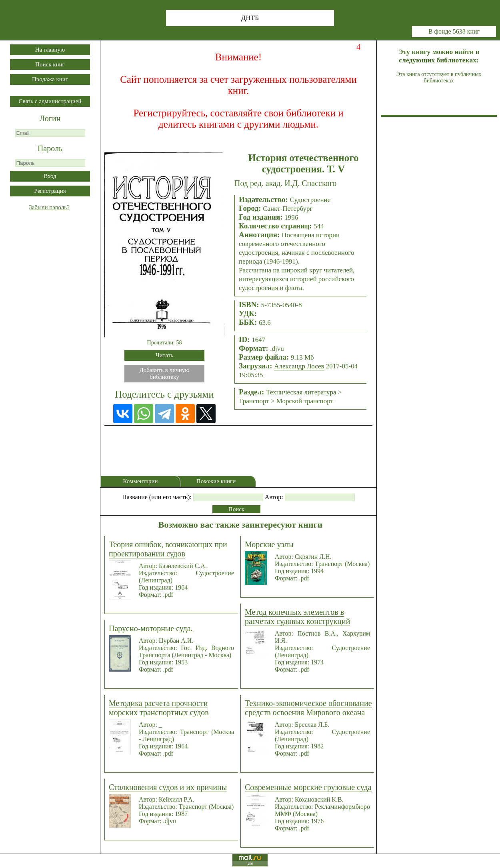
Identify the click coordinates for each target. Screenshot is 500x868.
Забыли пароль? (49, 207)
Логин (50, 118)
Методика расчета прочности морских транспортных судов (159, 708)
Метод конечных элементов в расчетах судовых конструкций (297, 617)
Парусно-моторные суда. (151, 628)
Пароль (50, 148)
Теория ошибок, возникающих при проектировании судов (168, 549)
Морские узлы (269, 544)
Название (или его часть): (157, 497)
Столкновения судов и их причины (168, 787)
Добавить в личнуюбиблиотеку (165, 373)
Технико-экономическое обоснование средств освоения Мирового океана (308, 708)
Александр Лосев (299, 366)
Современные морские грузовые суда (308, 787)
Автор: (274, 497)
